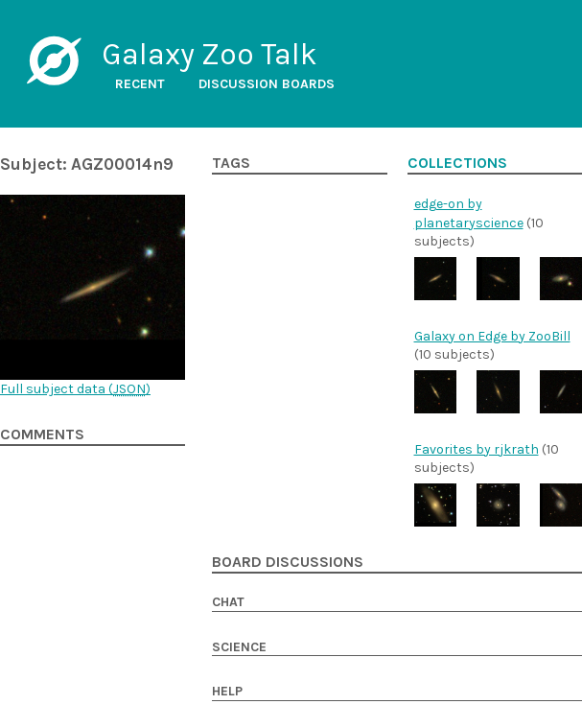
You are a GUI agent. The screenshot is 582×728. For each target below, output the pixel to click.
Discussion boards (267, 84)
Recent (140, 84)
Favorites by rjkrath (477, 449)
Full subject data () (75, 389)
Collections (457, 163)
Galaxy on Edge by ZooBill (492, 336)
